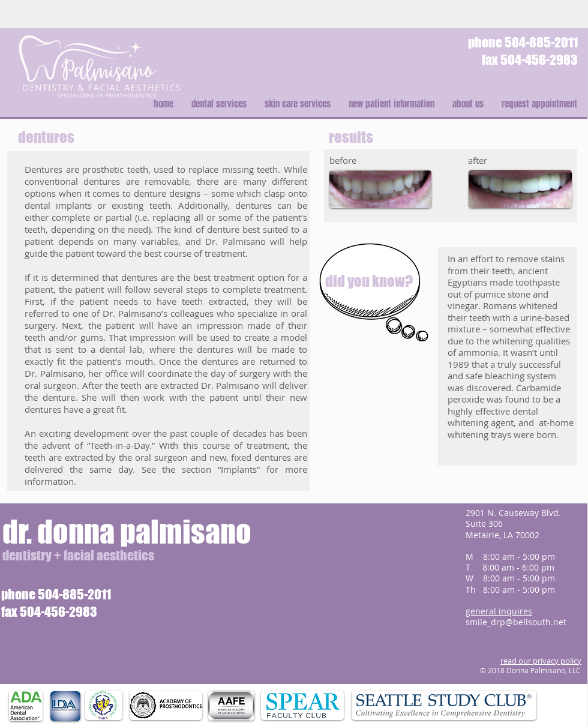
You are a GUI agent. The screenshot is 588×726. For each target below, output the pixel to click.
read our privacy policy (541, 661)
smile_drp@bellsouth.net (516, 622)
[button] (219, 104)
